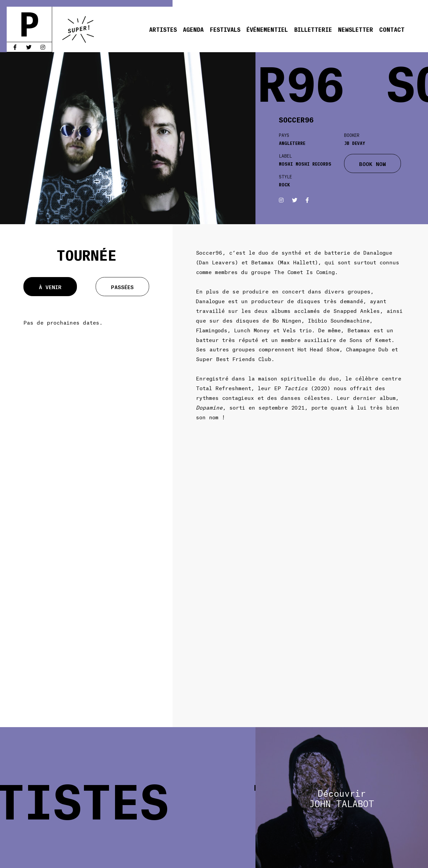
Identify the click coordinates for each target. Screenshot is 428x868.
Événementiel (267, 29)
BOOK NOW (372, 163)
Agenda (193, 29)
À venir (50, 287)
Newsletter (356, 29)
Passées (122, 287)
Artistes (163, 29)
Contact (392, 29)
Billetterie (313, 29)
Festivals (225, 29)
